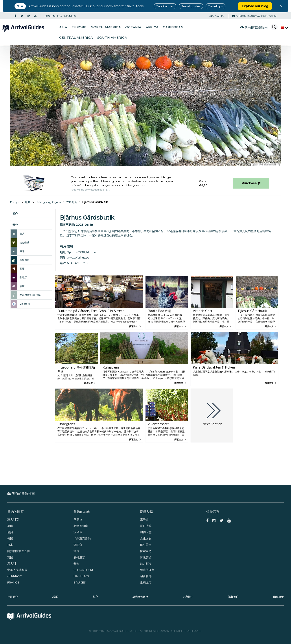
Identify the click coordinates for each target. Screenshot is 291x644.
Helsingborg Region (48, 202)
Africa (152, 27)
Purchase (251, 183)
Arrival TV (217, 16)
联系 (55, 597)
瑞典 (28, 202)
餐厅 (22, 269)
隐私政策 (278, 597)
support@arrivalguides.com (254, 16)
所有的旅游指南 (254, 27)
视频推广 (233, 597)
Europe (79, 27)
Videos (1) (25, 304)
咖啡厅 (23, 277)
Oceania (133, 27)
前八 (22, 234)
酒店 (22, 286)
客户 (95, 597)
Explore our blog (255, 6)
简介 (15, 214)
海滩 (22, 251)
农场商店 (72, 202)
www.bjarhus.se (78, 257)
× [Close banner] (281, 6)
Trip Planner (165, 6)
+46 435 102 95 (78, 263)
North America (106, 27)
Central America (76, 38)
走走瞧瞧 (24, 242)
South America (112, 38)
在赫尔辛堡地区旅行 (30, 295)
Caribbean (173, 27)
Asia (63, 27)
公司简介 (13, 597)
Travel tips (215, 6)
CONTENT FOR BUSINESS (60, 16)
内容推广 (188, 597)
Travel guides (191, 6)
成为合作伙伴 (140, 597)
